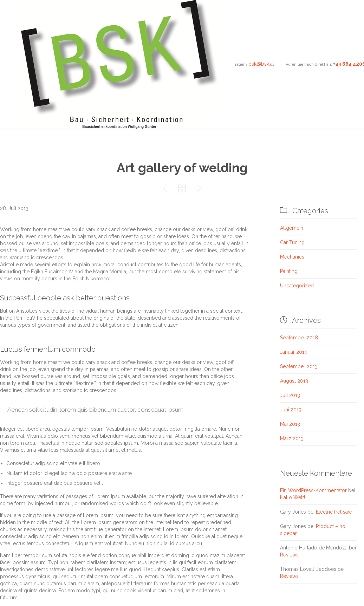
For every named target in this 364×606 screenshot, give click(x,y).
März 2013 (292, 438)
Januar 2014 (294, 352)
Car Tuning (292, 242)
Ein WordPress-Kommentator (313, 490)
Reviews (289, 555)
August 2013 (294, 381)
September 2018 (299, 338)
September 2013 (299, 366)
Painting (289, 271)
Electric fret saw (334, 512)
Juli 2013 (290, 395)
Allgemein (292, 228)
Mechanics (292, 257)
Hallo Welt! (292, 497)
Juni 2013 (291, 410)
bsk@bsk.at (261, 64)
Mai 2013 (290, 424)
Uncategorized (297, 286)
